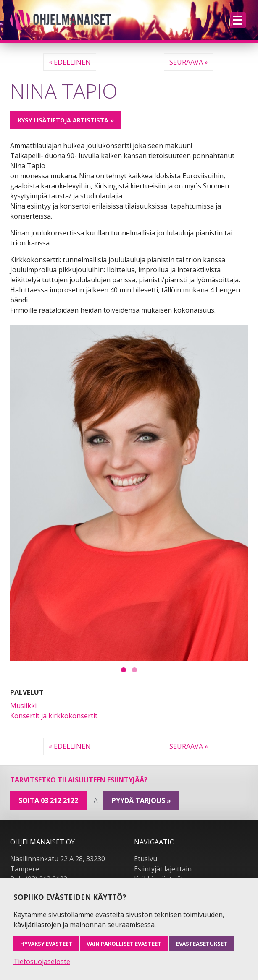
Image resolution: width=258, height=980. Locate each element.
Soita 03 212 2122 (48, 800)
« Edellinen (70, 62)
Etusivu (146, 859)
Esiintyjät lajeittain (163, 869)
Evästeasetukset (202, 944)
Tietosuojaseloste (42, 962)
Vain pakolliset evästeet (124, 944)
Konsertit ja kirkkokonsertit (54, 716)
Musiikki (23, 706)
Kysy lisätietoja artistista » (66, 120)
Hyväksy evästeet (46, 944)
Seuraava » (189, 62)
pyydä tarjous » (141, 800)
